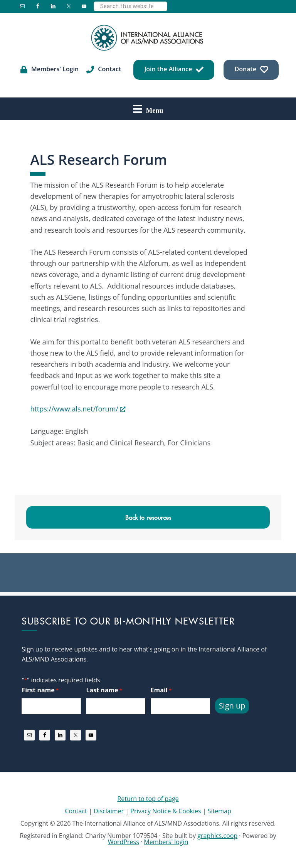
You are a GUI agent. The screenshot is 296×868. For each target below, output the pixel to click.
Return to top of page (148, 799)
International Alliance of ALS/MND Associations (148, 38)
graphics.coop (217, 836)
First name (40, 690)
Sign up (232, 706)
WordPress (124, 842)
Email (161, 690)
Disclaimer (109, 811)
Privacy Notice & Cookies (166, 811)
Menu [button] (155, 110)
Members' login (166, 842)
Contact (76, 811)
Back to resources (148, 517)
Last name (104, 690)
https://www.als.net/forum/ (74, 409)
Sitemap (219, 811)
